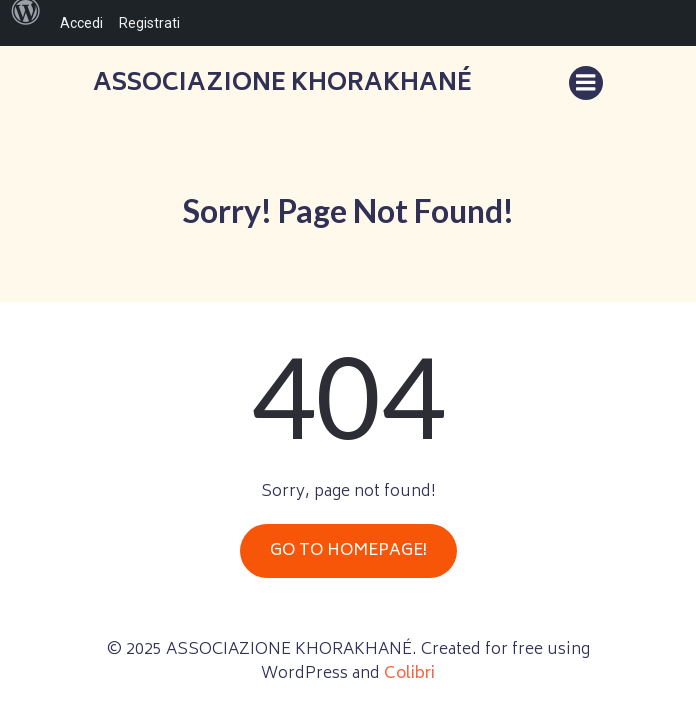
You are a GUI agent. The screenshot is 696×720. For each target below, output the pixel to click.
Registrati (149, 23)
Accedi (81, 23)
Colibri (409, 674)
